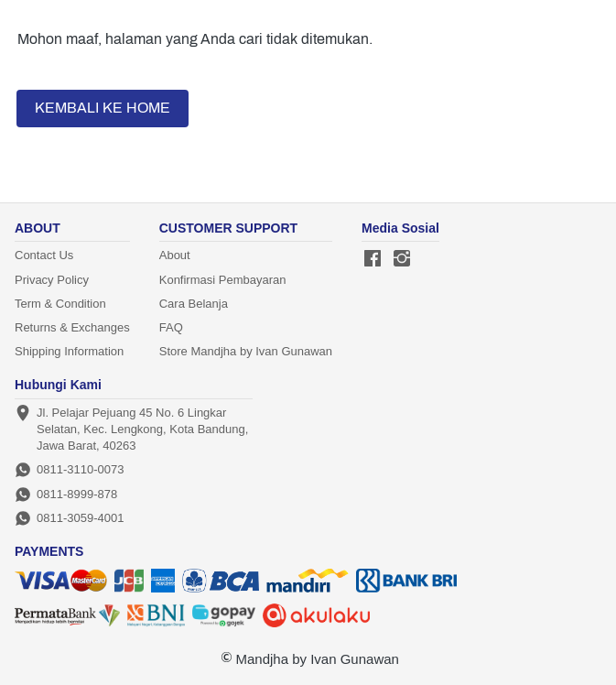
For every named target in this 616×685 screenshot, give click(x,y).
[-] (373, 259)
